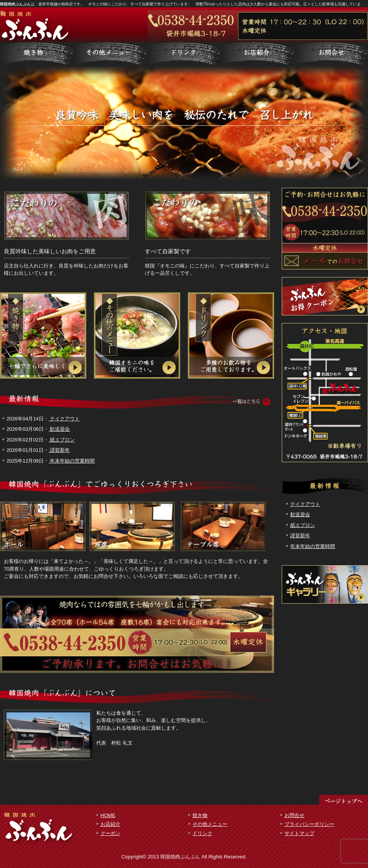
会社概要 (331, 54)
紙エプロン (62, 440)
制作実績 (184, 54)
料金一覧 (110, 54)
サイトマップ (299, 833)
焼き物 (200, 815)
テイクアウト (64, 419)
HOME (108, 815)
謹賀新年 (59, 450)
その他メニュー (210, 824)
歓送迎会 (59, 429)
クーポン (110, 833)
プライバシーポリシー (309, 824)
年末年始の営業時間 (72, 461)
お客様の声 (258, 54)
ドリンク (202, 833)
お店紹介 (110, 824)
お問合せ (294, 815)
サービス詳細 (37, 54)
